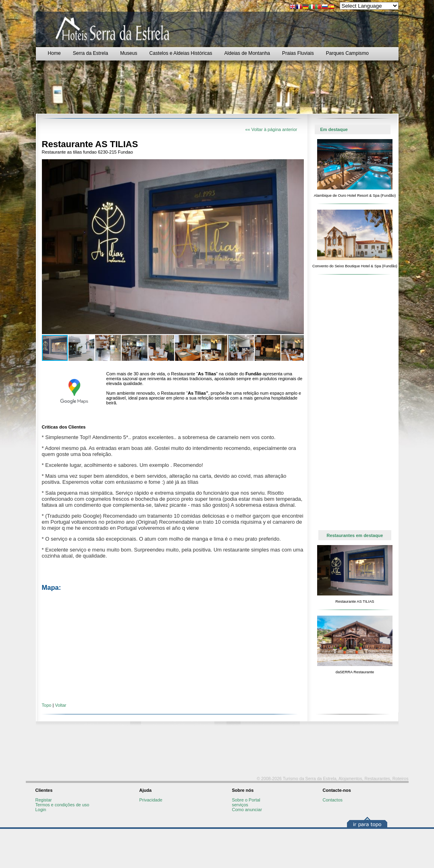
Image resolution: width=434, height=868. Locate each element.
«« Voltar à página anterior (271, 129)
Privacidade (151, 800)
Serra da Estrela (90, 53)
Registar (44, 800)
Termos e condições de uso (62, 805)
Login (41, 810)
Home (54, 53)
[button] (297, 167)
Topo (47, 705)
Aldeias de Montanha (247, 53)
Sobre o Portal (246, 800)
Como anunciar (247, 810)
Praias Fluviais (298, 53)
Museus (129, 53)
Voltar (60, 705)
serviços (240, 805)
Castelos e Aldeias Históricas (181, 53)
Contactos (333, 800)
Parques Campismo (347, 53)
